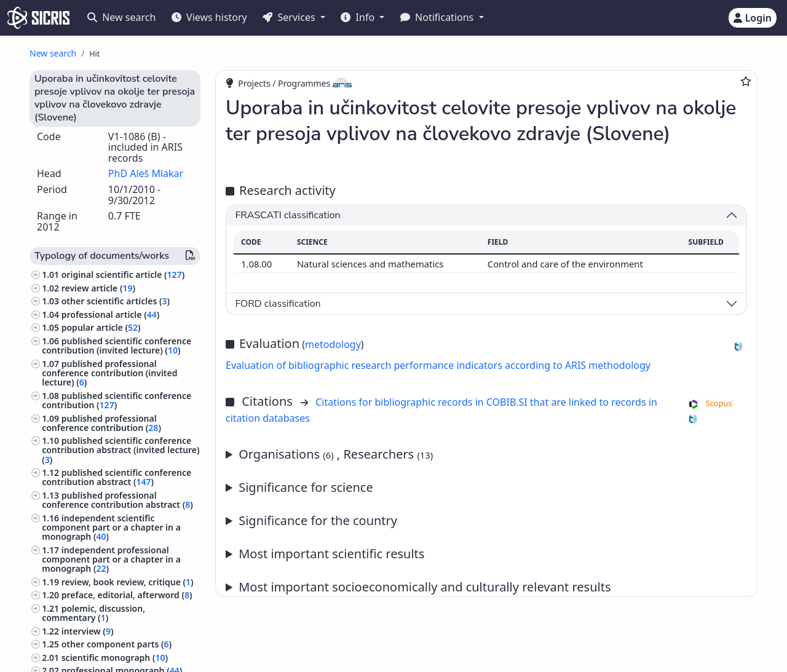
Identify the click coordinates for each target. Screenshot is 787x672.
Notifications (438, 17)
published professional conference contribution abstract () (117, 500)
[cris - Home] (38, 18)
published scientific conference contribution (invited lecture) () (117, 346)
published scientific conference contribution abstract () (117, 477)
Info (359, 17)
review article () (98, 288)
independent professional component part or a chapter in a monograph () (111, 559)
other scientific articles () (116, 301)
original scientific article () (123, 275)
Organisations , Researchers (336, 454)
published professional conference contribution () (101, 423)
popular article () (101, 327)
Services (290, 17)
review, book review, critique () (128, 582)
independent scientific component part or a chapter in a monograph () (111, 527)
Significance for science (306, 487)
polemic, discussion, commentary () (93, 613)
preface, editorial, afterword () (127, 595)
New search (121, 17)
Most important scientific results (331, 554)
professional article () (111, 314)
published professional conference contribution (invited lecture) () (109, 373)
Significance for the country (318, 520)
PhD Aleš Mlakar (146, 173)
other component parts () (117, 644)
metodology (333, 344)
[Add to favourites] (746, 81)
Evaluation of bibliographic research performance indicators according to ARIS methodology (438, 365)
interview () (88, 631)
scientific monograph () (115, 658)
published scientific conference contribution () (117, 400)
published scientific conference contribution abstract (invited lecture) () (121, 450)
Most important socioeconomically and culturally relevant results (425, 587)
